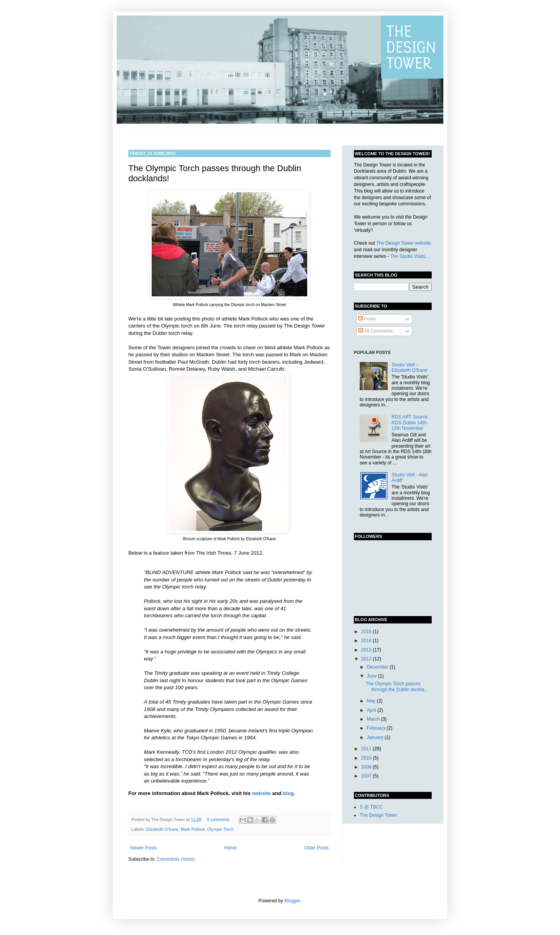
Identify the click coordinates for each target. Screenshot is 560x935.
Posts (367, 319)
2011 (367, 749)
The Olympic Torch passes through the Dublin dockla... (397, 686)
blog (288, 793)
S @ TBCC (371, 807)
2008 (367, 767)
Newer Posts (143, 848)
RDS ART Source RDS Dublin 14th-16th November (410, 423)
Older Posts (316, 848)
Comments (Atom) (176, 859)
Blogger (292, 901)
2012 (367, 659)
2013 (367, 650)
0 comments (218, 819)
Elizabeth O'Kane (162, 829)
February (377, 728)
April (372, 710)
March (374, 719)
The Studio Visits (408, 256)
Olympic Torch (220, 829)
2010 (367, 758)
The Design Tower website (403, 243)
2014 (367, 641)
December (378, 667)
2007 (367, 776)
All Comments (375, 331)
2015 (367, 632)
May (372, 701)
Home (231, 848)
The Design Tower (379, 815)
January (376, 737)
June (372, 676)
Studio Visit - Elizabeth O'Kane (409, 368)
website (261, 793)
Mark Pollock (193, 829)
